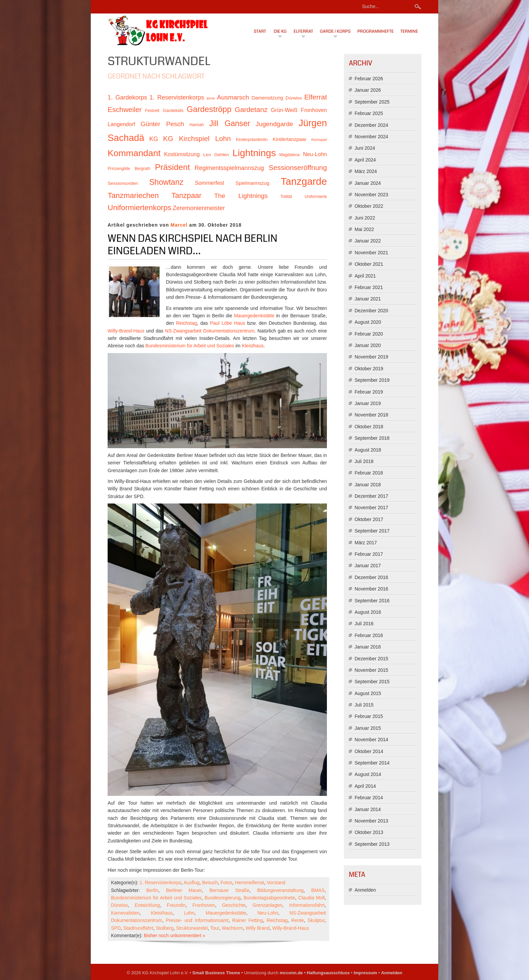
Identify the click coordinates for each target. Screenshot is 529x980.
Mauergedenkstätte (254, 316)
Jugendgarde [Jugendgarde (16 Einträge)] (274, 124)
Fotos (227, 883)
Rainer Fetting (247, 920)
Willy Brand (258, 928)
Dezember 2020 (371, 311)
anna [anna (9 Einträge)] (211, 98)
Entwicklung (147, 905)
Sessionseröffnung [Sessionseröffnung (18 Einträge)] (298, 167)
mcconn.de (291, 973)
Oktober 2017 (369, 519)
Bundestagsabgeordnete (269, 898)
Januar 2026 (368, 90)
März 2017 (366, 543)
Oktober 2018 (369, 427)
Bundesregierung (222, 898)
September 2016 (372, 601)
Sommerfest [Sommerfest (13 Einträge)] (209, 183)
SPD (116, 928)
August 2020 (368, 322)
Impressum (365, 973)
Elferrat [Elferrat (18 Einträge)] (316, 97)
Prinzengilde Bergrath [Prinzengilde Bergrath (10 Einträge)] (129, 169)
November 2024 (371, 137)
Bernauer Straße (229, 890)
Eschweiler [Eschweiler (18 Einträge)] (125, 109)
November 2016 (371, 589)
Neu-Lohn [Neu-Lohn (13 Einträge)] (315, 154)
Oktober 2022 (369, 206)
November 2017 (371, 508)
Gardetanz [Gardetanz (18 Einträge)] (251, 109)
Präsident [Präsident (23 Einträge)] (172, 167)
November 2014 (371, 740)
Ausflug (192, 883)
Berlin (152, 890)
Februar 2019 (369, 392)
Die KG (280, 31)
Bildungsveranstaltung (280, 890)
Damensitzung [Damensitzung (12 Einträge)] (267, 98)
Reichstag (187, 323)
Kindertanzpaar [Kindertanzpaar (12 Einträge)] (289, 139)
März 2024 (366, 171)
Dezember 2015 (371, 659)
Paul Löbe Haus (228, 323)
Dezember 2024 (371, 125)
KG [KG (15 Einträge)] (154, 139)
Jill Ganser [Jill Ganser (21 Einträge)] (230, 123)
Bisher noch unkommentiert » (174, 935)
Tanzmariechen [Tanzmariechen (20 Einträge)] (133, 195)
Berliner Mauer (184, 890)
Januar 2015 (368, 728)
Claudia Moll (311, 898)
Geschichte (234, 905)
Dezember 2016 (371, 577)
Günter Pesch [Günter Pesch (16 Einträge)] (162, 124)
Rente (297, 920)
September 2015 (372, 682)
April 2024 (365, 160)
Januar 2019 (368, 403)
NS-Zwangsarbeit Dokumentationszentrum (210, 331)
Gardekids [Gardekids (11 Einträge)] (173, 110)
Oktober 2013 (369, 832)
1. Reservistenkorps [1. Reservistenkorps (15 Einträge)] (177, 97)
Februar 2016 (369, 635)
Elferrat (303, 31)
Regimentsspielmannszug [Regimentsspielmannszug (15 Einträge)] (229, 168)
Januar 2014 (368, 809)
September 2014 (372, 763)
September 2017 (372, 531)
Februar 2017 (369, 554)
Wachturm (232, 928)
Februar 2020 (369, 334)
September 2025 (372, 102)
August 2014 (368, 774)
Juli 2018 (364, 461)
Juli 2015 (364, 705)
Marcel (179, 225)
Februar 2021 (369, 287)
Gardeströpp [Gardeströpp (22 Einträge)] (209, 109)
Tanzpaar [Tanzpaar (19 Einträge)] (186, 195)
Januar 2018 (368, 485)
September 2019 (372, 380)
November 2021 (371, 253)
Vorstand (276, 883)
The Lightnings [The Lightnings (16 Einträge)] (241, 196)
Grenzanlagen (268, 905)
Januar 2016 (368, 647)
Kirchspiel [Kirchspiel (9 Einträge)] (319, 140)
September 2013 (372, 844)
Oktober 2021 (369, 264)
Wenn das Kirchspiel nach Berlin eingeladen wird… (192, 245)
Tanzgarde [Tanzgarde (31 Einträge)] (304, 181)
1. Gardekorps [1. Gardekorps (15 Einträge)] (127, 97)
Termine (409, 31)
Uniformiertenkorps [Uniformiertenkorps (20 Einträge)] (140, 208)
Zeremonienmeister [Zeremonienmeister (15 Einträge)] (199, 208)
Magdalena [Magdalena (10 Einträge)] (289, 155)
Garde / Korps (335, 31)
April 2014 (365, 786)
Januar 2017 (368, 566)
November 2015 (371, 670)
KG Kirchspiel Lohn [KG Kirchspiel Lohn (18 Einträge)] (197, 138)
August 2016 (368, 612)
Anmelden (365, 890)
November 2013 (371, 821)
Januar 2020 (368, 345)
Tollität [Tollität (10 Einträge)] (286, 197)
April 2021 (365, 276)
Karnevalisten (125, 913)
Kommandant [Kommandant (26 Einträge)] (134, 153)
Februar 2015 (369, 716)
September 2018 (372, 438)
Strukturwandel (192, 928)
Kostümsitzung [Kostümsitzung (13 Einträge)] (182, 154)
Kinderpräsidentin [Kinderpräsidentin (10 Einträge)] (252, 140)
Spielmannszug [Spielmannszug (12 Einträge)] (252, 183)
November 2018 (371, 415)
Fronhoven (204, 905)
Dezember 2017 (371, 496)
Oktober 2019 (369, 369)
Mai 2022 (364, 229)
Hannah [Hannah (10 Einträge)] (197, 125)
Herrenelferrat (249, 883)
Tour (215, 928)
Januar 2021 (368, 299)
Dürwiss (119, 905)
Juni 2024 (365, 148)
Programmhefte (375, 31)
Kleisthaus (253, 346)
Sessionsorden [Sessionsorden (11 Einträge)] (123, 183)
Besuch (210, 883)
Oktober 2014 (369, 751)
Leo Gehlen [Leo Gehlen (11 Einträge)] (216, 155)
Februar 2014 (369, 798)
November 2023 (371, 195)
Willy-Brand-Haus (126, 331)
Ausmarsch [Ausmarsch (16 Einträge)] (233, 97)
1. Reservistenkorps (161, 883)
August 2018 (368, 450)
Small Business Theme (216, 973)
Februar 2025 (369, 113)
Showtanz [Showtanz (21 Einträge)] (166, 182)
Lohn (189, 913)
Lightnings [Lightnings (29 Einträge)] (254, 153)
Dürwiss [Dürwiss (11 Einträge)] (294, 98)
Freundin (176, 905)
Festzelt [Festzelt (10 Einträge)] (152, 111)
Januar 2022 (368, 241)
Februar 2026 (369, 79)
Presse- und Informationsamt (197, 920)
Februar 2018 (369, 473)
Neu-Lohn (268, 913)
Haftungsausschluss (328, 973)
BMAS (318, 890)
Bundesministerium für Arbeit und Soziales (190, 346)
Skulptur (316, 920)
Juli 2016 (364, 624)
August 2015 (368, 693)
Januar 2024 (368, 183)
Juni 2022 (365, 218)
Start (260, 31)
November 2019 (371, 357)
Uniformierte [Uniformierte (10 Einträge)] (316, 197)
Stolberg (165, 928)
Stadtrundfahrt (138, 928)
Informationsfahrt (307, 905)
